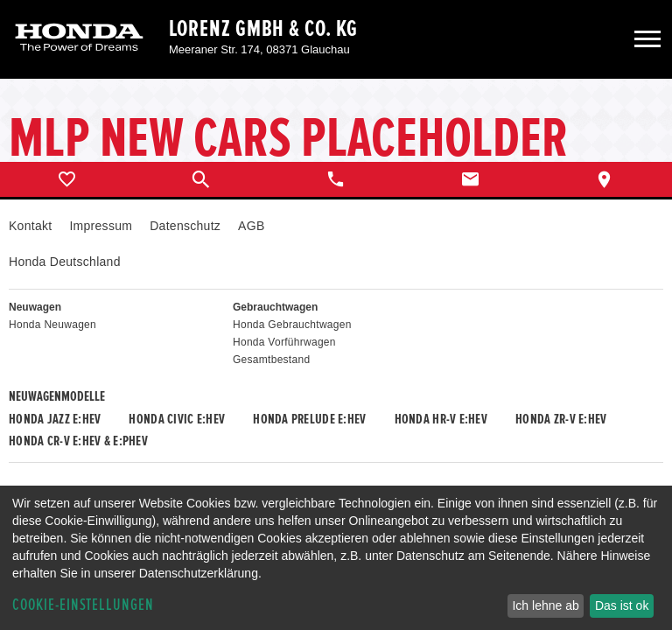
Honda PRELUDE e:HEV (309, 419)
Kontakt (30, 226)
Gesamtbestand (271, 360)
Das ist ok (622, 605)
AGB (251, 226)
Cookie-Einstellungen (83, 605)
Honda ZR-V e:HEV (561, 419)
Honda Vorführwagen (284, 342)
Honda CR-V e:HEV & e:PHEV (78, 441)
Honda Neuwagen (52, 325)
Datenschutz (185, 226)
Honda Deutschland (65, 262)
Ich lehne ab (545, 605)
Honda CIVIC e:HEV (177, 419)
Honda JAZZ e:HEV (55, 419)
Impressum (101, 226)
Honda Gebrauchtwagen (292, 325)
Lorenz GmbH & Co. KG (263, 29)
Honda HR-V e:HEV (441, 419)
